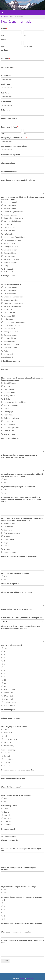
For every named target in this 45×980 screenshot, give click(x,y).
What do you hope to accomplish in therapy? (19, 180)
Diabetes (7, 399)
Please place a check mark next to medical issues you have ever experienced (22, 379)
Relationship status (9, 806)
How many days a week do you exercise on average (21, 897)
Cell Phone (6, 93)
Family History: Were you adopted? (15, 574)
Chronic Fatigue (10, 393)
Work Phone (6, 84)
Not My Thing (9, 746)
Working (7, 753)
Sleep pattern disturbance (14, 218)
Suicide (7, 546)
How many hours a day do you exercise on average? (22, 924)
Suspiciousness (9, 244)
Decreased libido (10, 253)
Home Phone (6, 76)
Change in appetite (11, 247)
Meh (6, 736)
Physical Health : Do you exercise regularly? (18, 887)
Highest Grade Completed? (12, 645)
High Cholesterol (10, 424)
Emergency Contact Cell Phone (14, 138)
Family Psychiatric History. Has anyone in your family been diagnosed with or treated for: (22, 520)
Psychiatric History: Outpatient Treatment (18, 487)
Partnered (8, 818)
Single (6, 809)
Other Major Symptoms (10, 361)
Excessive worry (10, 209)
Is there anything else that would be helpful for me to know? (22, 942)
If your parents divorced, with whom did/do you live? (22, 618)
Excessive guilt (9, 256)
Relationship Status (9, 119)
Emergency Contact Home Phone (14, 146)
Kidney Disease (10, 396)
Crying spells (9, 269)
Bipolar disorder (10, 524)
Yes (5, 479)
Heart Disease (9, 415)
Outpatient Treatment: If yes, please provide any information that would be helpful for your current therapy (21, 500)
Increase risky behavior (12, 221)
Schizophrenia (9, 527)
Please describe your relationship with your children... (18, 869)
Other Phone (6, 102)
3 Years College (10, 696)
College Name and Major (11, 718)
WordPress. (29, 978)
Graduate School (10, 702)
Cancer (7, 409)
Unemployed (9, 759)
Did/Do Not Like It (11, 739)
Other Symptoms (8, 276)
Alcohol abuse (9, 540)
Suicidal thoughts (10, 263)
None (6, 648)
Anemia (7, 386)
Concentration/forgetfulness (15, 237)
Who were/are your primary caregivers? (17, 609)
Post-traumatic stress (12, 533)
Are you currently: (8, 750)
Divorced (7, 822)
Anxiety (7, 536)
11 (5, 683)
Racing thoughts (10, 205)
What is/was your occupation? (13, 779)
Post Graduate (9, 706)
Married (7, 815)
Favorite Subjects (8, 710)
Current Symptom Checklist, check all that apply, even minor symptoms (22, 198)
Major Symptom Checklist (11, 285)
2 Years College (10, 693)
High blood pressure (11, 428)
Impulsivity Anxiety (11, 215)
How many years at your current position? (18, 770)
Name (4, 29)
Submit (5, 961)
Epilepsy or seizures (11, 418)
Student (7, 756)
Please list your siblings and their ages (17, 592)
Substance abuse (10, 552)
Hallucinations (9, 234)
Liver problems (9, 434)
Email (4, 39)
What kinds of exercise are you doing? (16, 932)
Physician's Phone (8, 163)
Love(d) (7, 730)
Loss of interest (10, 228)
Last (25, 36)
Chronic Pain (9, 421)
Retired (7, 766)
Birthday (5, 50)
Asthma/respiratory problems (15, 402)
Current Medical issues (10, 438)
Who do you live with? (10, 840)
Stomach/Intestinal (11, 405)
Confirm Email (28, 46)
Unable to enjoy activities (13, 212)
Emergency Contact (10, 127)
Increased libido (10, 231)
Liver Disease (9, 389)
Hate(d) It (7, 742)
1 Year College (9, 690)
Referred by (6, 110)
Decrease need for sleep (13, 240)
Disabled (7, 762)
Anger (6, 543)
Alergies (5, 370)
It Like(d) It (8, 733)
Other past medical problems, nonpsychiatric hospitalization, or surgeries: (19, 456)
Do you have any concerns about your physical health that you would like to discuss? (22, 475)
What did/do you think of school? (14, 727)
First (2, 36)
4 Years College (10, 699)
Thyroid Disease (10, 383)
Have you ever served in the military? (16, 796)
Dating (6, 812)
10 (5, 680)
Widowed (7, 825)
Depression (8, 530)
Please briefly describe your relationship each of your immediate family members (21, 627)
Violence (7, 549)
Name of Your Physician (11, 155)
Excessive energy (10, 250)
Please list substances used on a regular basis (19, 557)
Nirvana (22, 978)
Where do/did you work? (11, 787)
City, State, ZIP (8, 67)
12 (5, 686)
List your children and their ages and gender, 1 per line (21, 850)
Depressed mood (10, 202)
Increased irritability (11, 259)
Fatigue (7, 266)
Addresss (6, 59)
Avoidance (8, 225)
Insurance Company (9, 172)
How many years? (8, 829)
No (5, 483)
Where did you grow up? (11, 584)
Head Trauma (9, 431)
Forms (6, 17)
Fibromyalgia (9, 412)
